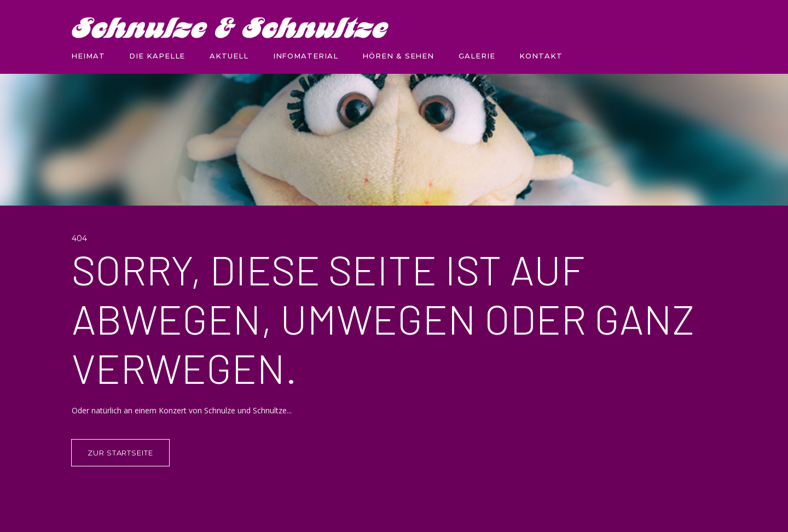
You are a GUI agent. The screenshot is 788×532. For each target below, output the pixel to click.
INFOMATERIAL (306, 56)
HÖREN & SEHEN (398, 56)
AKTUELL (229, 56)
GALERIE (477, 56)
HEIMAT (88, 56)
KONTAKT (541, 56)
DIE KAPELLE (157, 56)
